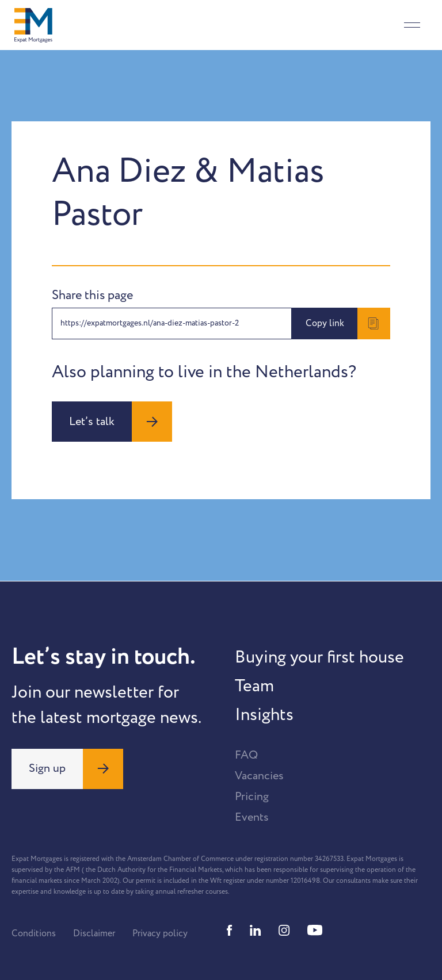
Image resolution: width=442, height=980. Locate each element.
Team (254, 686)
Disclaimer (94, 933)
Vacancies (259, 776)
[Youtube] (315, 930)
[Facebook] (230, 930)
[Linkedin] (256, 930)
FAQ (246, 755)
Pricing (252, 797)
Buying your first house (319, 657)
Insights (264, 715)
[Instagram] (284, 930)
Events (252, 817)
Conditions (34, 933)
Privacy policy (160, 933)
